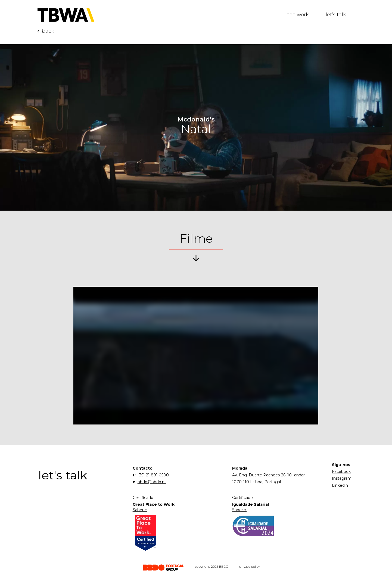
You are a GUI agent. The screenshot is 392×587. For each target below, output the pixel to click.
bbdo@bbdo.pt (152, 482)
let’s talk (336, 15)
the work (298, 15)
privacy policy (250, 567)
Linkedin (340, 485)
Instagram (342, 478)
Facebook (341, 472)
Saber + (140, 510)
